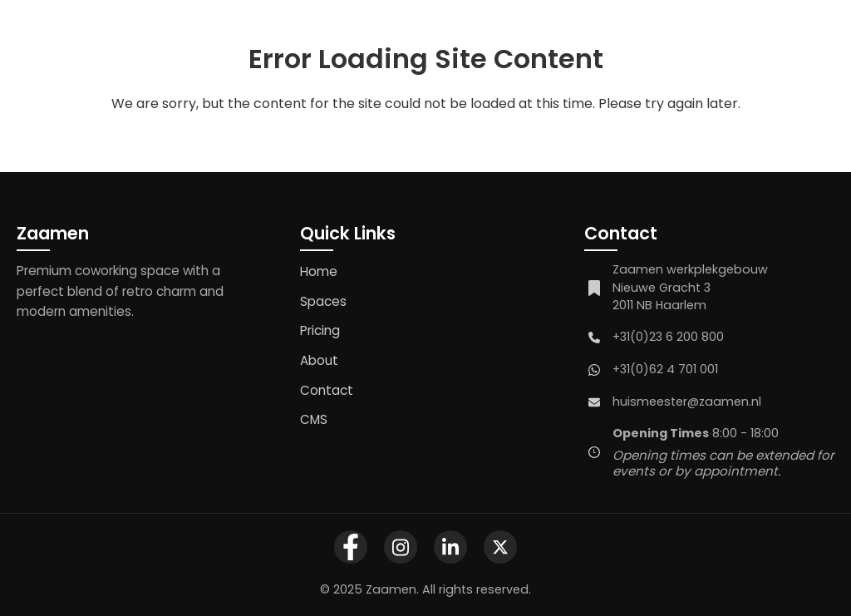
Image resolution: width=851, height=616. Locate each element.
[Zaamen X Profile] (500, 547)
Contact (327, 390)
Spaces (323, 301)
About (319, 360)
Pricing (320, 330)
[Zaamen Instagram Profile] (401, 547)
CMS (314, 419)
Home (319, 271)
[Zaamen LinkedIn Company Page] (450, 547)
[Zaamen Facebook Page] (351, 547)
